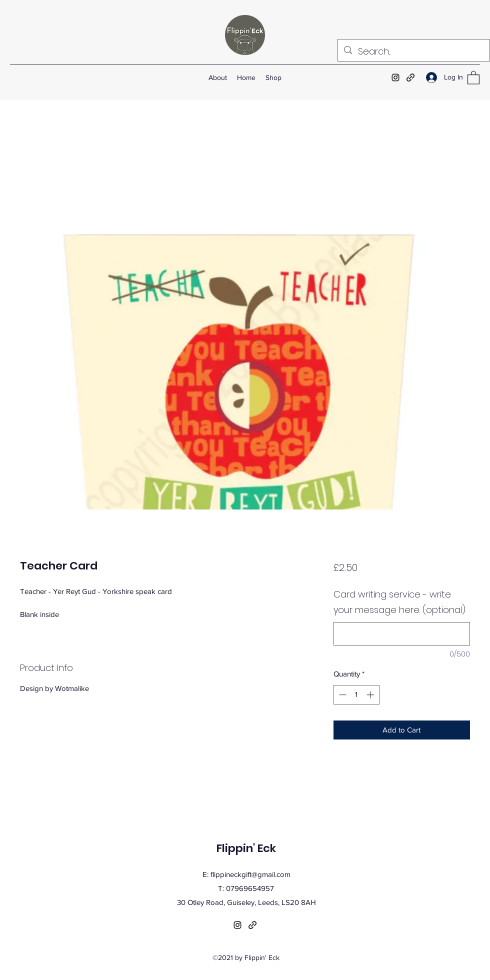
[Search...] (413, 51)
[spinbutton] (356, 695)
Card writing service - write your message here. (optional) (399, 602)
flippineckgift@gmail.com (250, 874)
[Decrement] (342, 695)
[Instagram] (395, 77)
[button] (473, 77)
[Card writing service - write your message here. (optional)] (402, 634)
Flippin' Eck (246, 848)
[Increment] (371, 695)
